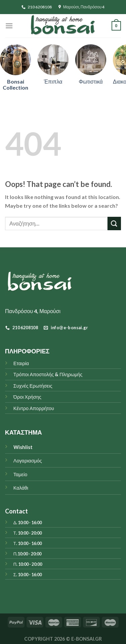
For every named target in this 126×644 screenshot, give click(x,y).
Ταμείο (20, 474)
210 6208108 (37, 7)
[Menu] (9, 26)
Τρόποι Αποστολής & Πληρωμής (48, 374)
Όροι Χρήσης (27, 397)
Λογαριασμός (28, 461)
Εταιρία (21, 363)
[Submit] (114, 223)
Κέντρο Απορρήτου (34, 408)
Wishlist (23, 447)
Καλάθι (21, 488)
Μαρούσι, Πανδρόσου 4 (82, 7)
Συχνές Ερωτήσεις (33, 386)
